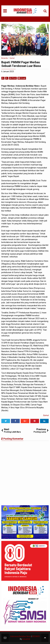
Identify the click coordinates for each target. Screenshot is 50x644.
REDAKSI (36, 636)
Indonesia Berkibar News (21, 636)
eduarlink (26, 639)
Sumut (46, 415)
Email (22, 78)
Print (13, 78)
